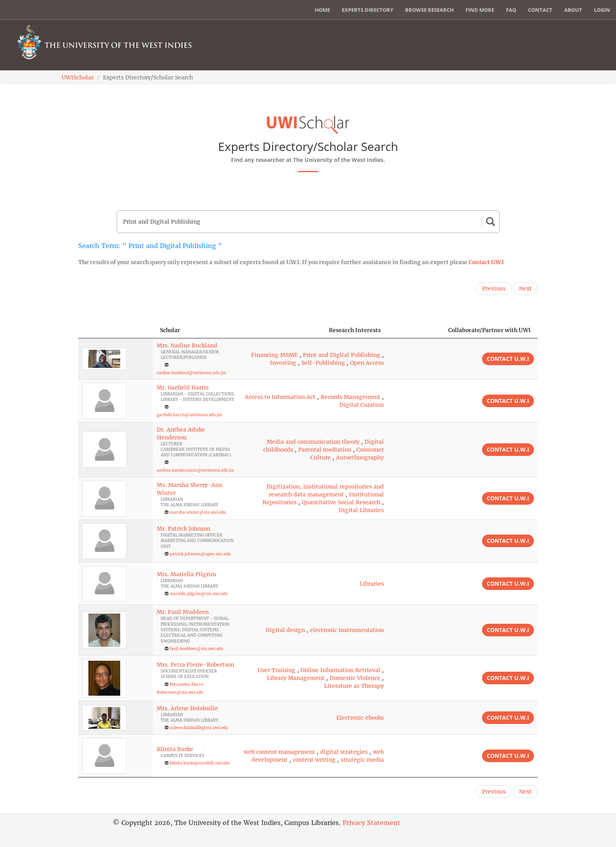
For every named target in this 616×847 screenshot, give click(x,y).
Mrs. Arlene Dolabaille (187, 708)
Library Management (296, 678)
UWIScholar (78, 77)
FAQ (511, 10)
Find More (480, 10)
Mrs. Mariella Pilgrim (186, 574)
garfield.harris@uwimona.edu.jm (189, 415)
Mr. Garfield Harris (183, 388)
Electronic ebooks (360, 718)
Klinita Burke (175, 749)
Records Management (350, 397)
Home (322, 10)
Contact (540, 10)
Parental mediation (325, 450)
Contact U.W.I (486, 262)
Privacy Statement (371, 823)
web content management (279, 752)
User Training (277, 670)
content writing (314, 760)
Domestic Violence (355, 678)
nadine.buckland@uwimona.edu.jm (191, 373)
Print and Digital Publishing (342, 355)
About (573, 10)
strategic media (362, 760)
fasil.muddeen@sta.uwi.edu (196, 649)
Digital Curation (362, 405)
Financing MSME (274, 355)
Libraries (372, 584)
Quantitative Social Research (341, 502)
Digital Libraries (361, 510)
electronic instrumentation (347, 630)
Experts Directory (368, 10)
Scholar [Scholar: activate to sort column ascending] (170, 330)
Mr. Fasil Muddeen (183, 612)
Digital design (285, 630)
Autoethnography (360, 457)
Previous (494, 288)
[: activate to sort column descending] (115, 330)
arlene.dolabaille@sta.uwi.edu (199, 728)
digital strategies (344, 752)
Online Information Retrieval (340, 670)
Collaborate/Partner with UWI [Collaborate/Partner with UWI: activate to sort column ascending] (489, 330)
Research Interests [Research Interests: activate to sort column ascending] (355, 330)
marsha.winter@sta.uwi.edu (198, 512)
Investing (283, 363)
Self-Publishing (323, 363)
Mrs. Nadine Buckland (187, 345)
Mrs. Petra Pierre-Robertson (195, 665)
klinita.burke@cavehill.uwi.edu (200, 763)
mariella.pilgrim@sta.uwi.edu (199, 594)
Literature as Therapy (354, 686)
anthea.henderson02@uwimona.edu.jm (195, 470)
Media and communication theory (313, 442)
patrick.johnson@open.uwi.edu (200, 554)
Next (525, 288)
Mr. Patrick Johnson (183, 529)
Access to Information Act (280, 397)
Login (602, 10)
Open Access (367, 363)
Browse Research (429, 10)
